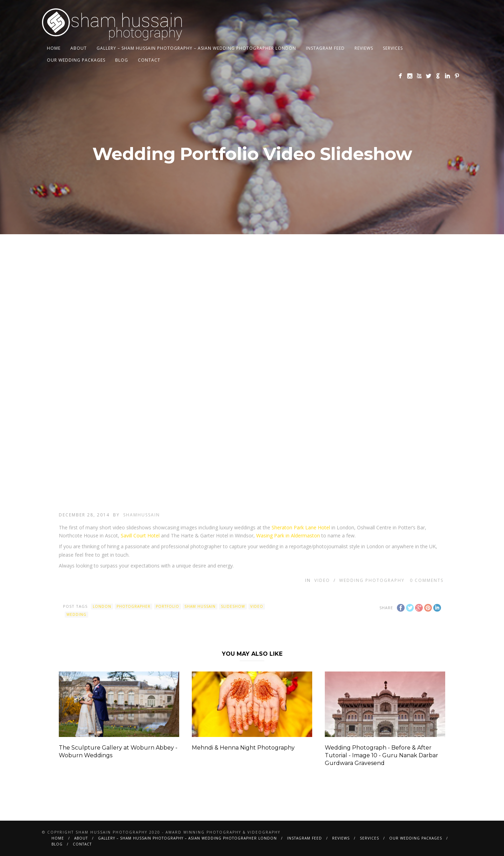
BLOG (122, 60)
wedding (76, 614)
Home (54, 48)
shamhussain (142, 515)
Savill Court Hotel (140, 535)
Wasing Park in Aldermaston (288, 535)
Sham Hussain (200, 606)
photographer (134, 606)
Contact (149, 60)
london (102, 606)
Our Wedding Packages (76, 60)
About (79, 48)
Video (322, 580)
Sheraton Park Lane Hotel (301, 527)
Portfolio (167, 606)
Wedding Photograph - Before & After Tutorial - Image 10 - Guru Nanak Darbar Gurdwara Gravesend (381, 756)
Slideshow (233, 606)
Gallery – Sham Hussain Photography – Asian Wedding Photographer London (196, 48)
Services (393, 48)
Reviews (364, 48)
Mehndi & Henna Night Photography (243, 748)
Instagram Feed (325, 48)
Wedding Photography (372, 580)
